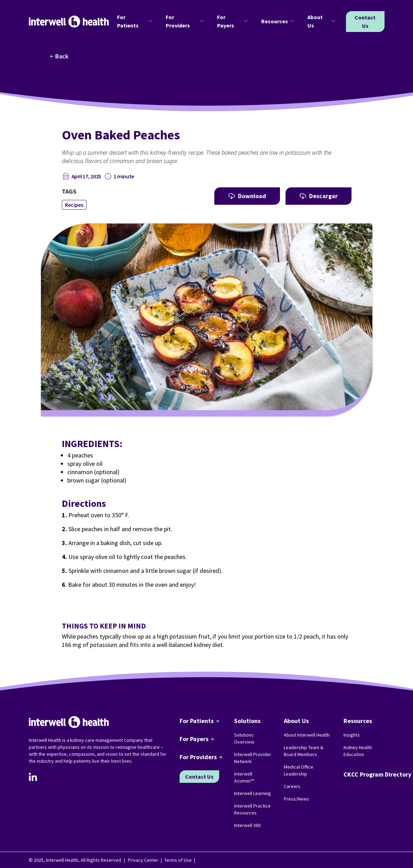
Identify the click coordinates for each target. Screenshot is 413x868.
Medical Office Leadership (299, 770)
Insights (352, 735)
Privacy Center (143, 860)
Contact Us (365, 22)
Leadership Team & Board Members (304, 751)
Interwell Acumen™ (244, 777)
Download (247, 196)
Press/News (296, 799)
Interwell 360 (247, 825)
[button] (136, 22)
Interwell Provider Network (253, 758)
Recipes (74, 205)
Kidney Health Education (358, 751)
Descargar (319, 196)
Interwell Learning (253, 793)
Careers (292, 786)
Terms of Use (178, 860)
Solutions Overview (244, 738)
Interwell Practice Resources (252, 809)
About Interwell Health (307, 735)
